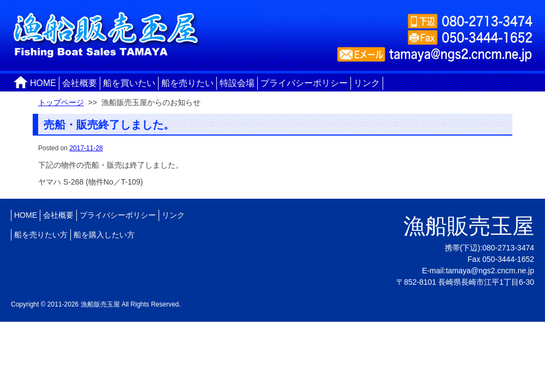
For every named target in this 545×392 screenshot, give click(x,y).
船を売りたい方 (41, 235)
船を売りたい (187, 83)
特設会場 (237, 83)
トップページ (61, 102)
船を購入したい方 (104, 235)
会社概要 (80, 83)
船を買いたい (129, 83)
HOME (43, 83)
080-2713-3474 (508, 248)
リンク (367, 83)
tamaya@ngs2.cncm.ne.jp (490, 271)
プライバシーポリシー (304, 83)
